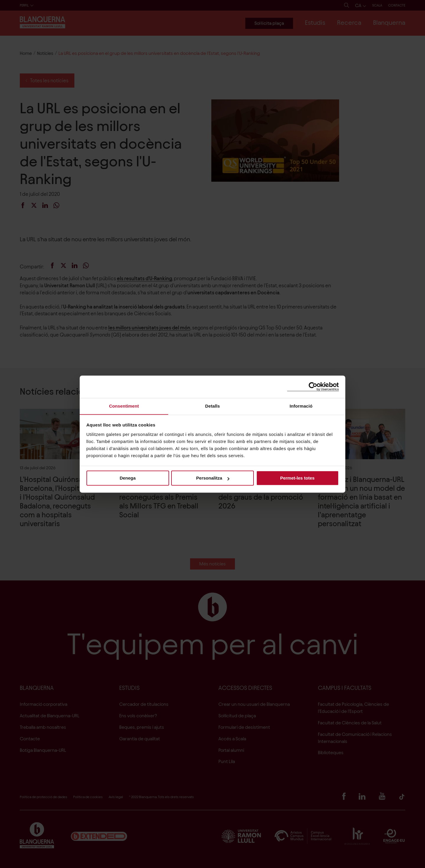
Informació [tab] (301, 406)
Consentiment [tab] (124, 406)
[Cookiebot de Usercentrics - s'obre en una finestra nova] (313, 387)
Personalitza (213, 478)
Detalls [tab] (212, 406)
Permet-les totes (297, 478)
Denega (127, 478)
